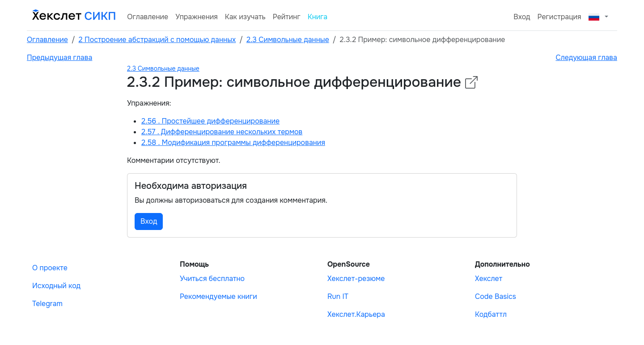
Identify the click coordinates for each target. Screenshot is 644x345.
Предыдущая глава (59, 57)
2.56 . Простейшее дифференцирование (210, 121)
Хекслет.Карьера (356, 314)
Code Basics (496, 296)
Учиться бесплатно (212, 279)
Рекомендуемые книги (218, 296)
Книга (318, 17)
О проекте (50, 268)
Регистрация (559, 17)
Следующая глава (586, 57)
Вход (522, 17)
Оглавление (148, 17)
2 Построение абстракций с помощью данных (157, 40)
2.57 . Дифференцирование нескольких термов (222, 132)
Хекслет (489, 279)
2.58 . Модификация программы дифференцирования (233, 143)
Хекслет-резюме (356, 279)
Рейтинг (287, 17)
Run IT (338, 296)
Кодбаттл (491, 314)
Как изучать (245, 17)
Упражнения (197, 17)
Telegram (47, 304)
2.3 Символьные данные (288, 40)
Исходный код (56, 286)
